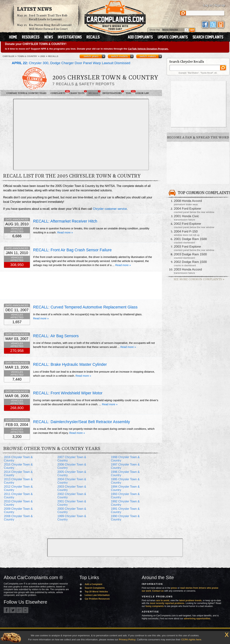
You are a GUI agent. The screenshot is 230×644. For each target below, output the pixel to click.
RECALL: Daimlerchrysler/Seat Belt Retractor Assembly (82, 422)
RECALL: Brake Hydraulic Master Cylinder (70, 364)
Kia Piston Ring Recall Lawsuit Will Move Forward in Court (50, 27)
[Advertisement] (34, 134)
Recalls (94, 92)
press (174, 588)
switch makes (148, 56)
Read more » (65, 232)
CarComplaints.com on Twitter (13, 610)
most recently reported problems (167, 603)
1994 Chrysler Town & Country (125, 488)
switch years (91, 56)
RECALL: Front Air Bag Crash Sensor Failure (72, 250)
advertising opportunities (197, 619)
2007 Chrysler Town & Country (72, 459)
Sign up (220, 5)
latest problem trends (190, 600)
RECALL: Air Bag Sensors (56, 336)
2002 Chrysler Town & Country (72, 496)
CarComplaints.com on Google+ (19, 610)
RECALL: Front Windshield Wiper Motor (68, 393)
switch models (119, 56)
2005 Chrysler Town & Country (72, 474)
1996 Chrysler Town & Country (125, 474)
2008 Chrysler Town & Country (18, 518)
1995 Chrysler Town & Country (125, 481)
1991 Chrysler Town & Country (125, 510)
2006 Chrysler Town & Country (72, 466)
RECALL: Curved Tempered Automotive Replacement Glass (85, 307)
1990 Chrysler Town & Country (125, 518)
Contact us (158, 591)
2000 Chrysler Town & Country (72, 510)
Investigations (113, 92)
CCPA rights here (191, 639)
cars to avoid (162, 600)
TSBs (129, 92)
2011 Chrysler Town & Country (18, 496)
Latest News (34, 9)
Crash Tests (78, 92)
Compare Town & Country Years (26, 93)
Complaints (59, 92)
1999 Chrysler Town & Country (72, 518)
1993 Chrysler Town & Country (125, 496)
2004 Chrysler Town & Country (72, 481)
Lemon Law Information (97, 595)
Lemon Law (142, 93)
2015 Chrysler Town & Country (18, 466)
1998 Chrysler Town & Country (125, 459)
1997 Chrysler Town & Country (125, 466)
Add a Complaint (93, 584)
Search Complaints (95, 588)
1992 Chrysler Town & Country (125, 503)
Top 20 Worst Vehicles (96, 592)
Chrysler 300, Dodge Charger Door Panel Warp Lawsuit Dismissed (71, 63)
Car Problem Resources (97, 599)
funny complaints (155, 606)
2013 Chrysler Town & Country (18, 481)
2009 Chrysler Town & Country (18, 510)
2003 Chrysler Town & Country (72, 488)
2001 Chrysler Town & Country (72, 503)
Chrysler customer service (110, 209)
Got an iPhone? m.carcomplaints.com (25, 610)
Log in (207, 5)
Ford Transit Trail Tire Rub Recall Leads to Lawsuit (48, 18)
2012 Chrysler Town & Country (18, 488)
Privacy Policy (127, 639)
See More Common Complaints (199, 279)
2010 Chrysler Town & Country (18, 503)
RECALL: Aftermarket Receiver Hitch (65, 221)
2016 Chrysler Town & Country (18, 459)
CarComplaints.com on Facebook (7, 610)
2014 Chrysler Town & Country (18, 474)
